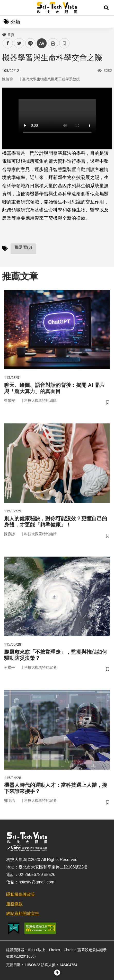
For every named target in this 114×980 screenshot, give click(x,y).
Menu (8, 8)
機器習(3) (23, 247)
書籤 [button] (64, 43)
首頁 (8, 35)
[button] (106, 8)
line (29, 43)
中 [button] (42, 43)
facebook (8, 43)
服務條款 (14, 904)
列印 (53, 43)
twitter (19, 43)
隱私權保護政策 (21, 894)
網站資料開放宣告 (23, 913)
